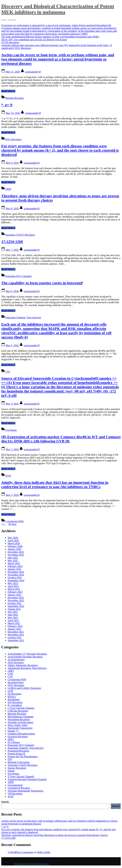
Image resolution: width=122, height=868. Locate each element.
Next (14, 524)
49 (10, 524)
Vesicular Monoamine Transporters (25, 791)
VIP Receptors (15, 794)
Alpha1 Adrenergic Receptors (23, 665)
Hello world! (44, 852)
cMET (11, 671)
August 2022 (14, 609)
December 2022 (16, 598)
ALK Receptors (16, 662)
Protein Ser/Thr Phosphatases (23, 757)
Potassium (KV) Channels (18, 276)
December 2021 (16, 632)
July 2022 (13, 612)
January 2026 (14, 549)
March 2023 (14, 589)
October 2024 (15, 578)
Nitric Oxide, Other (18, 725)
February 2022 (15, 626)
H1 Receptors (15, 694)
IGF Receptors (15, 702)
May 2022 (13, 618)
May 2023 (13, 583)
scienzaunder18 (33, 72)
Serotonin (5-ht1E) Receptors (20, 235)
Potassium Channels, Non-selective (23, 318)
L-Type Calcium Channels (21, 708)
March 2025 (14, 563)
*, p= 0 (7, 105)
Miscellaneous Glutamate (21, 717)
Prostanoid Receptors (18, 751)
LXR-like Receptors (18, 711)
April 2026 (13, 540)
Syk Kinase (11, 430)
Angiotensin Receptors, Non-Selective (27, 668)
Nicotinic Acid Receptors (20, 722)
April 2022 (13, 620)
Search (5, 802)
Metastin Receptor (14, 98)
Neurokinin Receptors (19, 719)
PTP (10, 759)
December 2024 (16, 572)
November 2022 (16, 600)
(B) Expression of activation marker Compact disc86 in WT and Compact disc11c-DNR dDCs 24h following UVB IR (61, 439)
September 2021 (16, 640)
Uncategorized (15, 785)
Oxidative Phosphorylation (21, 734)
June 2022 (13, 615)
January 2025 (14, 569)
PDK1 (11, 739)
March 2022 (14, 623)
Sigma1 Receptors (17, 768)
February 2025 (15, 566)
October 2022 (15, 603)
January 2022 (14, 629)
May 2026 (13, 538)
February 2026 (15, 546)
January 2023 (14, 595)
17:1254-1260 (12, 242)
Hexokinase (14, 699)
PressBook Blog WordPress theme (31, 864)
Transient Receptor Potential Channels (27, 779)
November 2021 (16, 635)
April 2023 (13, 586)
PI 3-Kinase (14, 742)
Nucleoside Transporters (20, 728)
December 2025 (16, 552)
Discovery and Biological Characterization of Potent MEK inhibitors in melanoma (58, 9)
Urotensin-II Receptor (19, 788)
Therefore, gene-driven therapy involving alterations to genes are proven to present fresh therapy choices (55, 835)
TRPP (8, 189)
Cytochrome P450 (14, 521)
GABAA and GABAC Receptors (24, 688)
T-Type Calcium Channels (21, 776)
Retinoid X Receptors (19, 762)
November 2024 (16, 575)
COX (10, 674)
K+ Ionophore (15, 705)
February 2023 (15, 592)
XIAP (8, 476)
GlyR (10, 691)
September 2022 (16, 606)
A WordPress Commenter (21, 852)
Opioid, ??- (13, 731)
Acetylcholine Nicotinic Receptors (25, 657)
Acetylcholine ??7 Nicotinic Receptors (27, 654)
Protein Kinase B (16, 754)
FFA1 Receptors (13, 139)
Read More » (8, 91)
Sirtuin (11, 771)
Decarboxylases (16, 682)
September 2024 (16, 580)
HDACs (12, 697)
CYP (8, 372)
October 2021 (15, 637)
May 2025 (13, 560)
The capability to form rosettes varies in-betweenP (42, 283)
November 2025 (16, 555)
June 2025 (13, 558)
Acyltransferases (16, 660)
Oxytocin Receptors (18, 737)
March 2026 (14, 543)
